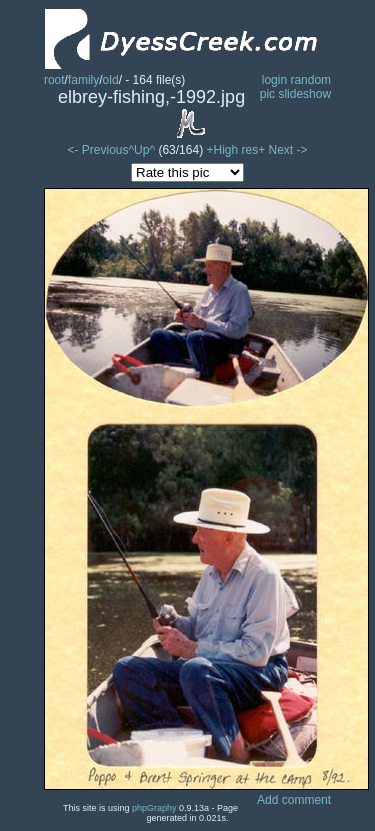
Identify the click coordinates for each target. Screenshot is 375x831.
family (83, 80)
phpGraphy (154, 808)
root (54, 80)
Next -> (288, 150)
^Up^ (141, 150)
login (274, 80)
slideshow (304, 94)
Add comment (294, 800)
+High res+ (237, 150)
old (111, 80)
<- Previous (97, 150)
